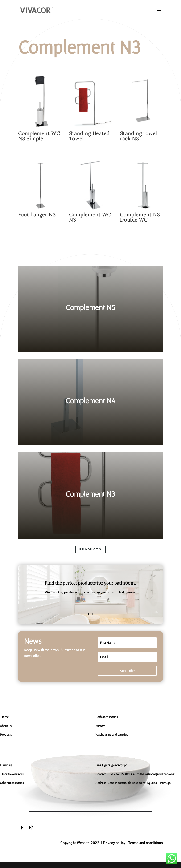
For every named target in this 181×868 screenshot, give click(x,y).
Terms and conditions (146, 843)
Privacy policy (114, 843)
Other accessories (12, 783)
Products (90, 549)
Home (5, 717)
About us (6, 726)
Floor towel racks (12, 774)
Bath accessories (107, 717)
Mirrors (100, 726)
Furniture (6, 765)
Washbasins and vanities (112, 735)
